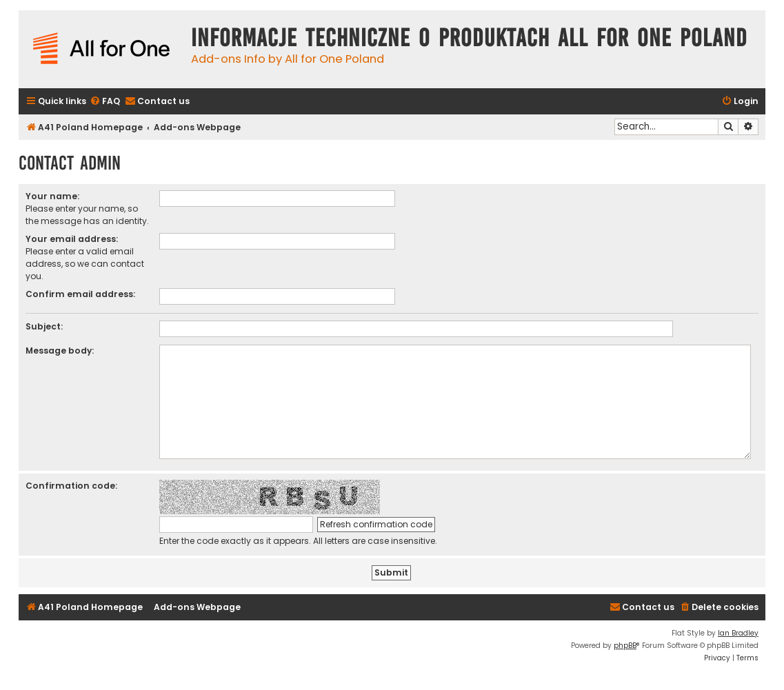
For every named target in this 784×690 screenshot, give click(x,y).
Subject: (44, 326)
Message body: (60, 351)
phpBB (625, 646)
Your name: (52, 196)
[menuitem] (105, 102)
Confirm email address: (80, 294)
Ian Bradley (738, 633)
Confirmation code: (71, 486)
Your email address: (72, 239)
